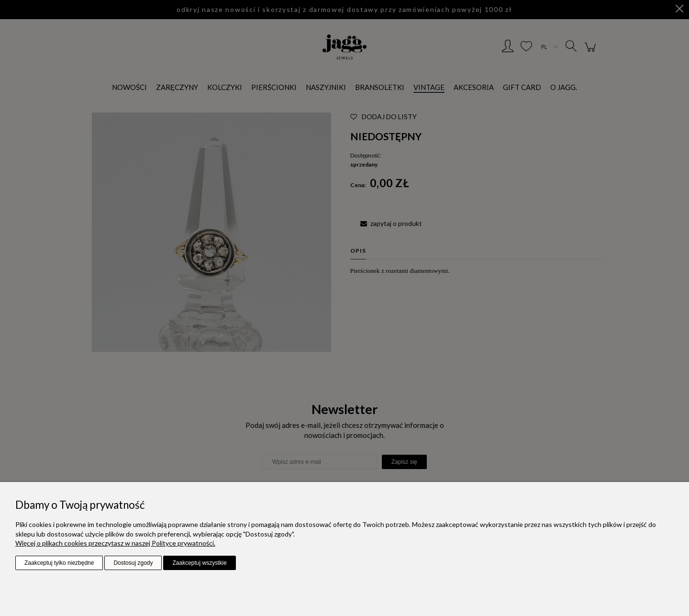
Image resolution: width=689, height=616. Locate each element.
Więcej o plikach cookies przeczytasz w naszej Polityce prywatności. (115, 543)
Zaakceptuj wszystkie (199, 563)
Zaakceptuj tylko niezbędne (59, 563)
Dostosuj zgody (133, 563)
